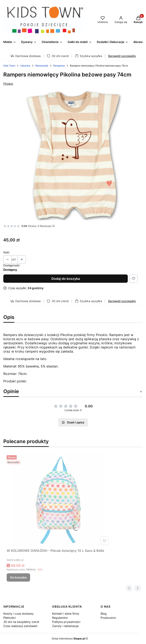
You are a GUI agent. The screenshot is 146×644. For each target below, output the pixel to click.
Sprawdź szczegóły (122, 56)
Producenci (108, 618)
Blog (104, 614)
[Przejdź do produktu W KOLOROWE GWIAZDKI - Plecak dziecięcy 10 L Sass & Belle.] (58, 500)
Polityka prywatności (66, 622)
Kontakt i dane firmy (66, 614)
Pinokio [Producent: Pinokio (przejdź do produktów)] (8, 84)
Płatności (9, 618)
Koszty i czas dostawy (18, 614)
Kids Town (9, 66)
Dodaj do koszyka (66, 279)
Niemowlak (42, 66)
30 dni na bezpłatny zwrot (21, 622)
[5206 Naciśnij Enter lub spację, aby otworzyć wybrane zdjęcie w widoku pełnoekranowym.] (73, 155)
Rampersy (59, 66)
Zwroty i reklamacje (65, 626)
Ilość (6, 252)
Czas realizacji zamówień (20, 626)
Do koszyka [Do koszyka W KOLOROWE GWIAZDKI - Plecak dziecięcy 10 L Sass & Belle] (18, 577)
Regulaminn (60, 618)
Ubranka (25, 66)
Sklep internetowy (68, 639)
